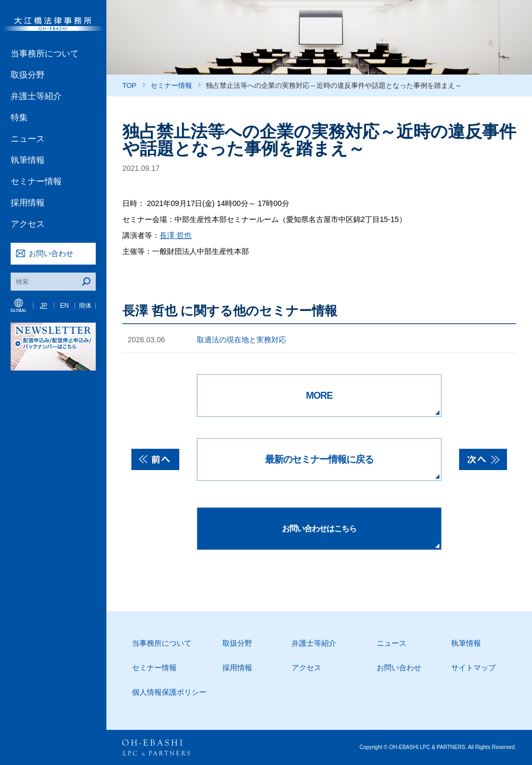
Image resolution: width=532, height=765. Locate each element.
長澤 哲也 (176, 235)
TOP (130, 85)
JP (44, 306)
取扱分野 (28, 75)
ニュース (28, 139)
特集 (19, 117)
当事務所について (45, 54)
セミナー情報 (36, 181)
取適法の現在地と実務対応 (242, 340)
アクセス (28, 224)
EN (65, 306)
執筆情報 (28, 160)
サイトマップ (473, 668)
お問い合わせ (51, 253)
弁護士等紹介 (36, 96)
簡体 (85, 306)
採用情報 (28, 203)
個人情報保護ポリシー (169, 692)
